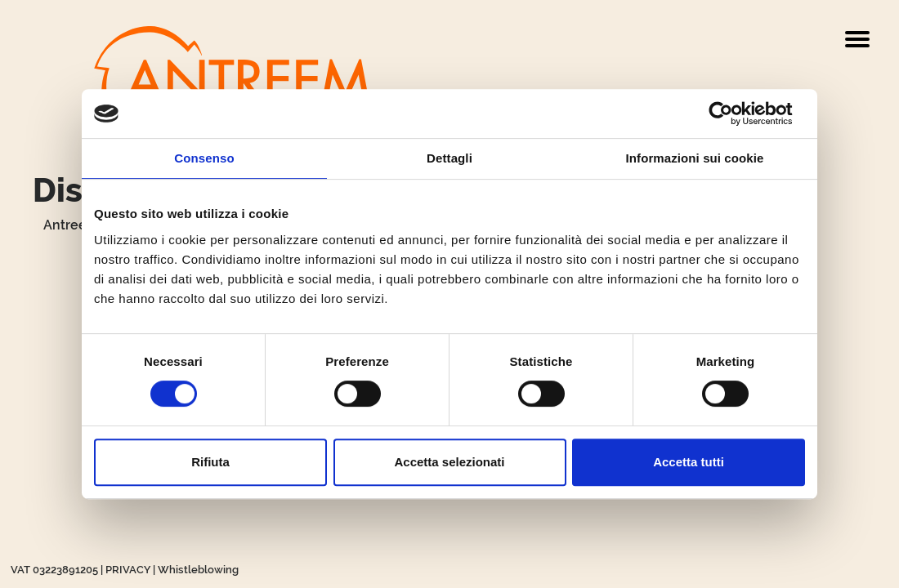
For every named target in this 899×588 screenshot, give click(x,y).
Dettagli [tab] (449, 158)
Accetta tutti (689, 462)
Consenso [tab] (204, 158)
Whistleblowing (198, 570)
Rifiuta (210, 462)
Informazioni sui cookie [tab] (695, 158)
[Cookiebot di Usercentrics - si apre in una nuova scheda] (734, 114)
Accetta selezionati (449, 462)
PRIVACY (128, 570)
